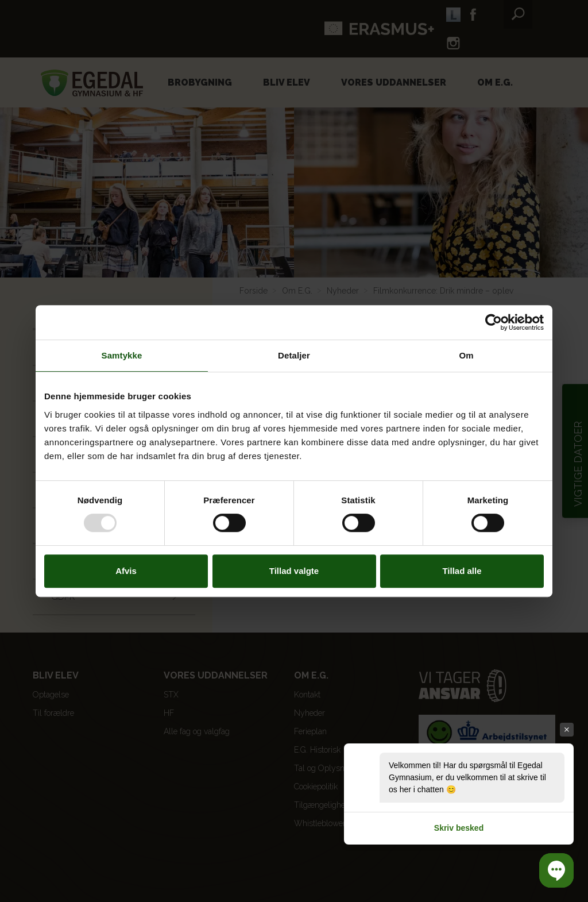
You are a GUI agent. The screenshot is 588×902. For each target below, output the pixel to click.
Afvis (126, 571)
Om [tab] (466, 355)
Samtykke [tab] (122, 355)
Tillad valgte (294, 571)
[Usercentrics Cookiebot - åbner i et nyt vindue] (494, 322)
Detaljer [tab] (294, 355)
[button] (556, 870)
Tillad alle (462, 571)
